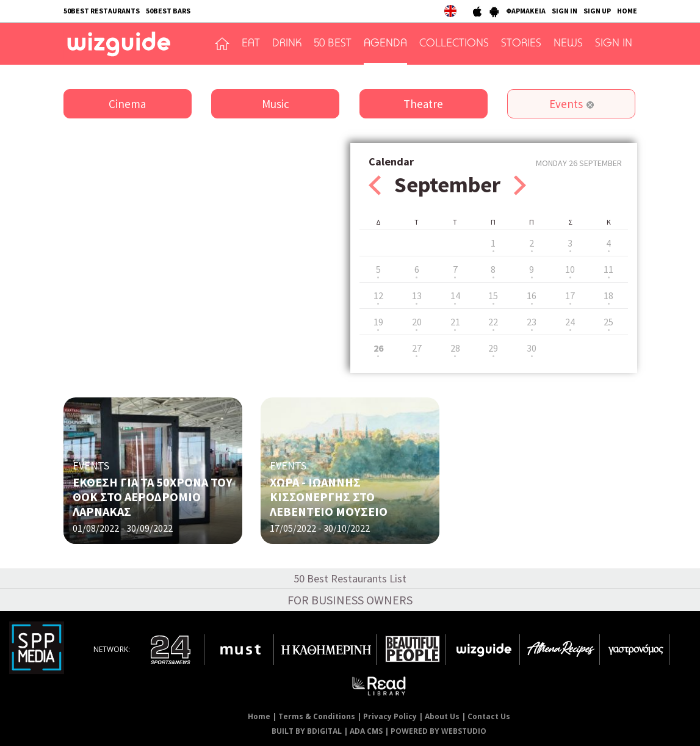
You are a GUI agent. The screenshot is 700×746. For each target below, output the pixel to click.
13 (417, 295)
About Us (442, 716)
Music (276, 104)
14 (455, 295)
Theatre (423, 104)
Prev (375, 185)
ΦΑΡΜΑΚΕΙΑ (526, 11)
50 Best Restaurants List (350, 578)
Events (566, 104)
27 (417, 348)
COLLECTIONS (454, 44)
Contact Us (489, 716)
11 (608, 269)
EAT (251, 44)
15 (493, 295)
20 (417, 322)
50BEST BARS (168, 11)
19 (378, 322)
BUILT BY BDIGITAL (307, 731)
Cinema (127, 104)
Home (259, 716)
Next (520, 185)
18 (608, 295)
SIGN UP (597, 11)
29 (493, 348)
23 (532, 322)
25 (608, 322)
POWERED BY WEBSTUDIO (438, 731)
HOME (627, 11)
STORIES (521, 44)
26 (378, 348)
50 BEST (333, 44)
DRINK (287, 44)
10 (570, 269)
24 (570, 322)
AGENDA (385, 44)
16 (532, 295)
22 (493, 322)
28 (455, 348)
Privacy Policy (390, 716)
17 (570, 295)
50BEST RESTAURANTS (102, 11)
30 (532, 348)
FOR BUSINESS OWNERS (350, 600)
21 (455, 322)
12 (378, 295)
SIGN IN (565, 11)
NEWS (568, 44)
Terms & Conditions (317, 716)
